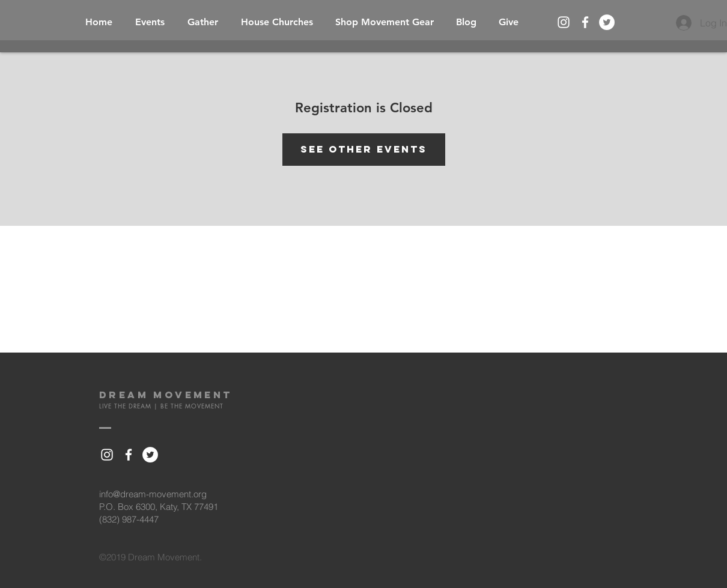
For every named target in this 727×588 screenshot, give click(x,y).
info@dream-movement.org (153, 494)
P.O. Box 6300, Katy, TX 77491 (159, 507)
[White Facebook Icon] (585, 22)
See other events (364, 149)
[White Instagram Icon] (564, 22)
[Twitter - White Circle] (607, 22)
